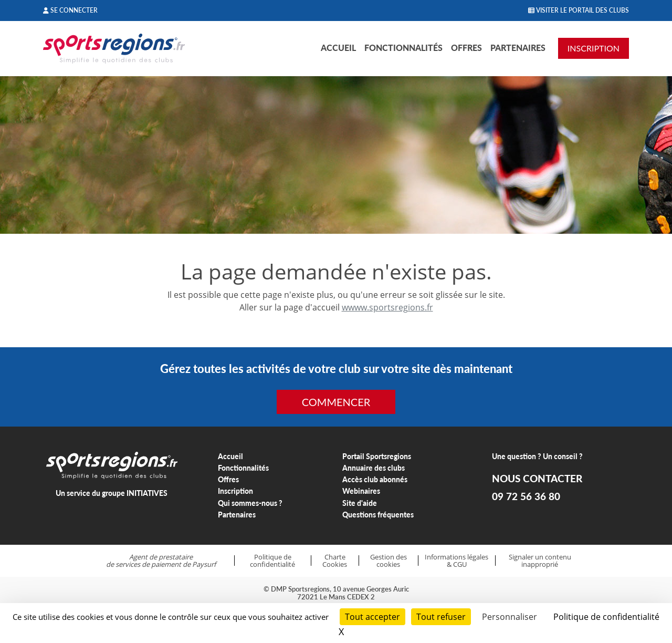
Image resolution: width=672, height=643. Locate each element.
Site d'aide (360, 503)
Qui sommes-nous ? (250, 503)
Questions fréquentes (378, 515)
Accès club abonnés (375, 479)
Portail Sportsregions (377, 456)
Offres (466, 48)
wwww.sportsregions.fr (387, 307)
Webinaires (361, 491)
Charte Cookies (335, 561)
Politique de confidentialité (272, 561)
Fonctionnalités (403, 48)
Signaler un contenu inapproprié (540, 561)
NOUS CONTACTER (537, 479)
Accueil (338, 48)
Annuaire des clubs (374, 468)
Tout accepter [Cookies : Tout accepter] (372, 617)
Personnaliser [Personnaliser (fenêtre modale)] (510, 617)
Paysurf (204, 564)
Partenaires (518, 48)
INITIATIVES (147, 493)
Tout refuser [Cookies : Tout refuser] (441, 617)
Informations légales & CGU (456, 561)
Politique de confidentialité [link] (606, 617)
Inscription (235, 491)
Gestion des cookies (388, 561)
